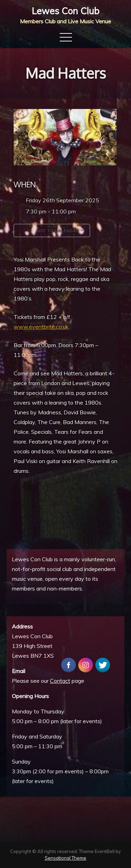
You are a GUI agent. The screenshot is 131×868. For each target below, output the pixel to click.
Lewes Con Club (65, 11)
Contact (60, 681)
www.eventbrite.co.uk (41, 327)
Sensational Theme (65, 858)
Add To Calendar (52, 230)
